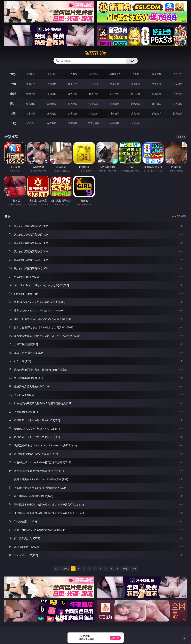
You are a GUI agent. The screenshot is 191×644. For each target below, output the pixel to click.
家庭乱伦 (52, 113)
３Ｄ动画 (94, 84)
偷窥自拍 (31, 104)
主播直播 (157, 84)
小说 (13, 113)
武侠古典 (94, 113)
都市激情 (31, 113)
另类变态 (178, 94)
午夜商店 (52, 123)
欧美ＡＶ (73, 84)
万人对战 (73, 74)
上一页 (66, 569)
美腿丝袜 (115, 104)
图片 (13, 104)
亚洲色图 (52, 104)
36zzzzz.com (95, 53)
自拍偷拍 (52, 84)
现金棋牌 (157, 74)
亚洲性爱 (31, 94)
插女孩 (31, 123)
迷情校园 (115, 113)
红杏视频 (115, 123)
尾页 (135, 569)
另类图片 (178, 104)
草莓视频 (73, 123)
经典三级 (136, 94)
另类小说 (136, 113)
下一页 (125, 569)
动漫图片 (94, 104)
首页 (56, 569)
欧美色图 (73, 104)
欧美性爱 (94, 94)
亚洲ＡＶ (31, 84)
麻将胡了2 (115, 74)
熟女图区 (157, 104)
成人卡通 (73, 94)
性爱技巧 (178, 113)
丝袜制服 (136, 84)
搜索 (132, 61)
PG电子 (31, 74)
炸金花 (136, 74)
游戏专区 (94, 74)
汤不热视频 (94, 123)
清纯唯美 (136, 104)
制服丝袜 (115, 94)
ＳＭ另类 (178, 84)
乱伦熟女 (157, 94)
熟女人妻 (115, 84)
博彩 (13, 74)
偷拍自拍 (52, 94)
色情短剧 (136, 123)
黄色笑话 (157, 113)
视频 (13, 84)
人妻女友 (73, 113)
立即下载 (115, 638)
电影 (13, 94)
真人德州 (52, 74)
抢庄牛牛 (178, 74)
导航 (13, 123)
